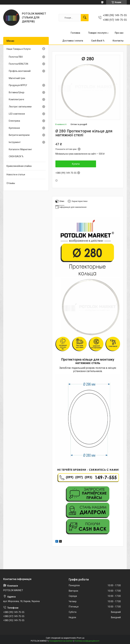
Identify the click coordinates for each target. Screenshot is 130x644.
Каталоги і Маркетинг (20, 149)
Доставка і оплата (73, 41)
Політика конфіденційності (87, 641)
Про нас (119, 33)
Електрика (14, 121)
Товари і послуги (97, 33)
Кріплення (14, 128)
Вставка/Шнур (17, 92)
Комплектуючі (16, 99)
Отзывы (11, 183)
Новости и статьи (16, 175)
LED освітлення (17, 114)
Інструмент (15, 142)
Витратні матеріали (19, 135)
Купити (76, 164)
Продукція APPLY (18, 85)
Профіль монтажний (20, 71)
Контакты (118, 41)
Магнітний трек (17, 78)
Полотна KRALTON (18, 64)
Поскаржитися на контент (61, 641)
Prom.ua (81, 638)
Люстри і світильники (20, 107)
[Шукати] (85, 18)
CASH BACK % (16, 156)
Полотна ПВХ (16, 57)
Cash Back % (98, 41)
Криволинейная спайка (19, 166)
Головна (75, 33)
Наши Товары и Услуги (19, 49)
